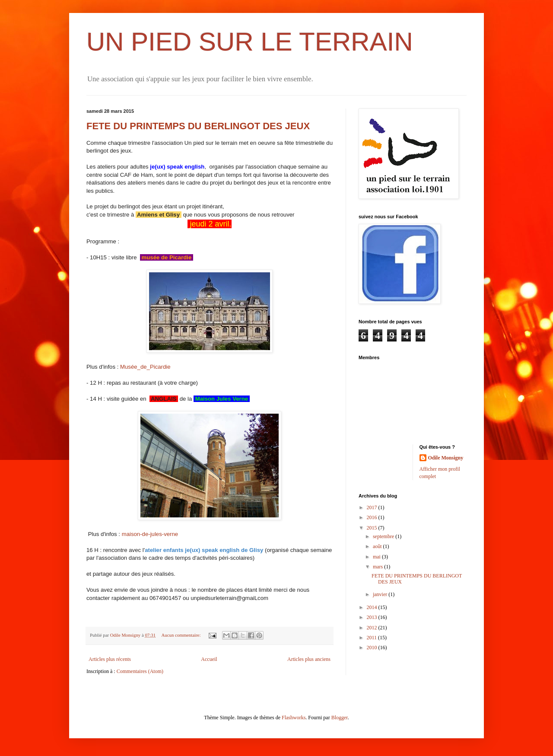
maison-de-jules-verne (150, 534)
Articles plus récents (110, 659)
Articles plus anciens (309, 659)
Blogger (340, 718)
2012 (373, 628)
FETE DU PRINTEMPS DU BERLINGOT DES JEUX (198, 126)
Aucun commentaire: (182, 635)
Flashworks (294, 718)
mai (377, 557)
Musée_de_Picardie (145, 367)
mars (378, 567)
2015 (373, 528)
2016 (373, 517)
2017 (373, 507)
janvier (381, 594)
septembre (384, 536)
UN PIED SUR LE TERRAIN (250, 42)
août (378, 546)
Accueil (209, 659)
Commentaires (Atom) (140, 671)
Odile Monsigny (446, 458)
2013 (373, 617)
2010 (373, 648)
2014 (373, 607)
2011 (373, 638)
